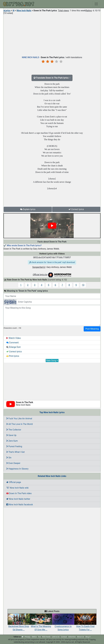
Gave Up (11, 435)
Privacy (27, 637)
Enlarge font (13, 347)
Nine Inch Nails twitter (18, 499)
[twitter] (22, 637)
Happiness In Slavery (17, 469)
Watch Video (14, 338)
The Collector (14, 430)
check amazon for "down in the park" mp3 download (52, 262)
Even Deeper (13, 463)
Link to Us (56, 637)
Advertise (72, 637)
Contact (64, 637)
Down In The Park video (19, 493)
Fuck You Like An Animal (19, 419)
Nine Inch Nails (24, 11)
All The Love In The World (19, 424)
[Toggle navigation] (96, 4)
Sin (9, 458)
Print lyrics (13, 356)
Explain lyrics (28, 209)
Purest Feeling (14, 446)
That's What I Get (16, 452)
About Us (81, 637)
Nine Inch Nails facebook (20, 505)
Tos (39, 637)
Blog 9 (88, 637)
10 (83, 285)
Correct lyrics (76, 209)
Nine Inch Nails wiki (17, 488)
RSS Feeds (46, 637)
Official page (14, 482)
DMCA (34, 637)
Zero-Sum (12, 441)
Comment (12, 343)
